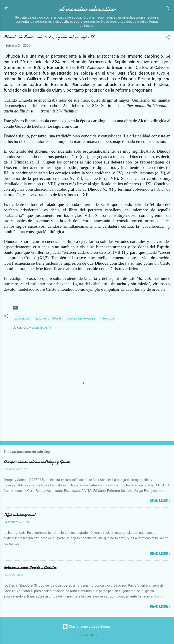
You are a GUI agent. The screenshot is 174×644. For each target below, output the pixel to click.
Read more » (160, 501)
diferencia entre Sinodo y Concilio (30, 568)
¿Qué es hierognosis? (19, 515)
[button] (168, 38)
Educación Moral (48, 318)
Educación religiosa (81, 318)
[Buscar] (168, 9)
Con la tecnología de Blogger (87, 627)
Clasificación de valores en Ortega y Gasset (36, 462)
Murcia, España (40, 327)
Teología (108, 318)
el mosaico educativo (87, 9)
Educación (22, 318)
